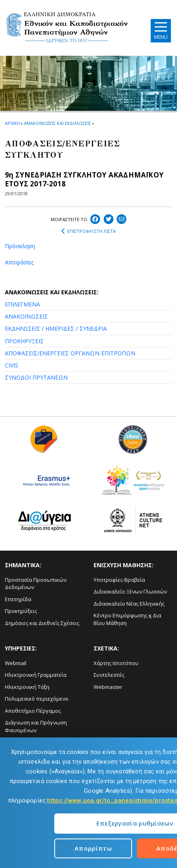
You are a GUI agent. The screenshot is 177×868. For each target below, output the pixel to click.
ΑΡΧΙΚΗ (12, 123)
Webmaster (108, 687)
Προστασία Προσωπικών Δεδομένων (36, 584)
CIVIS (12, 365)
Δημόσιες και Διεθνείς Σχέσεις (42, 623)
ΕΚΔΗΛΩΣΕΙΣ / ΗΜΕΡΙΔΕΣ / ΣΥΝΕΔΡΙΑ (56, 328)
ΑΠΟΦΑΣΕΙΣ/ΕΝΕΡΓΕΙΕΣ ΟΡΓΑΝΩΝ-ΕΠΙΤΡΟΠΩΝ (70, 353)
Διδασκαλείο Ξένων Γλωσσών (130, 591)
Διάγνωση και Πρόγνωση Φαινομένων (36, 726)
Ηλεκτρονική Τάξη (27, 687)
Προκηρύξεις (21, 611)
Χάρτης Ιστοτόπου (116, 663)
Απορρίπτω (93, 848)
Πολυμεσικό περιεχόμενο (37, 699)
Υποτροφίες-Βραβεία (119, 580)
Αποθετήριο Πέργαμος (33, 711)
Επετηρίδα (18, 599)
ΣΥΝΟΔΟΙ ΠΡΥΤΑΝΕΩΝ (36, 377)
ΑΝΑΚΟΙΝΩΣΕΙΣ (26, 316)
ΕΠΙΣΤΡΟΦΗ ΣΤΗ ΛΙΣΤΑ (88, 231)
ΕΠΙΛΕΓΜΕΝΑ (22, 304)
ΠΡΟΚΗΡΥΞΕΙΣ (24, 341)
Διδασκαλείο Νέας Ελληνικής (129, 604)
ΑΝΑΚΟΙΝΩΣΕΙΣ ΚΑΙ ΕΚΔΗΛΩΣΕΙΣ (57, 123)
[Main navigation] (161, 31)
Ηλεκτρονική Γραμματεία (36, 675)
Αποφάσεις (19, 262)
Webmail (16, 663)
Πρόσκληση (20, 246)
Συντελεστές (109, 675)
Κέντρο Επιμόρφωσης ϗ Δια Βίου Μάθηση (127, 619)
